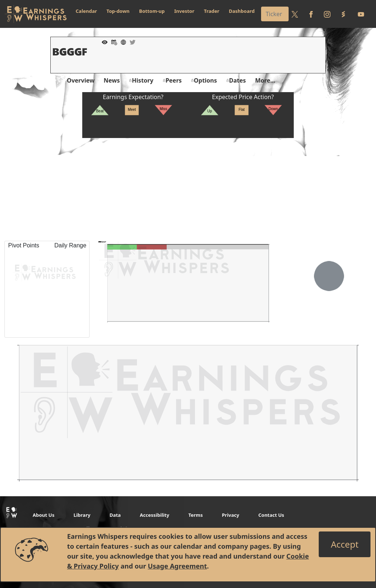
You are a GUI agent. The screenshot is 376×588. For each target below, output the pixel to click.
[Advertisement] (188, 189)
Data (115, 515)
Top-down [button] (118, 11)
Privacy (230, 515)
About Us (44, 515)
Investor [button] (185, 11)
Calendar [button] (86, 11)
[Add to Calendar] (112, 41)
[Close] (345, 544)
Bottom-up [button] (152, 11)
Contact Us (271, 515)
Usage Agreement (177, 566)
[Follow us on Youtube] (361, 14)
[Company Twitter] (131, 41)
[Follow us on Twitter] (295, 14)
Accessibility (155, 515)
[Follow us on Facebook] (311, 14)
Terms (196, 515)
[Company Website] (122, 41)
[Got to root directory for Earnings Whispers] (36, 14)
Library (82, 515)
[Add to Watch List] (103, 41)
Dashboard (242, 11)
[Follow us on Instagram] (327, 14)
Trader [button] (211, 11)
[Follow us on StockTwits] (343, 14)
